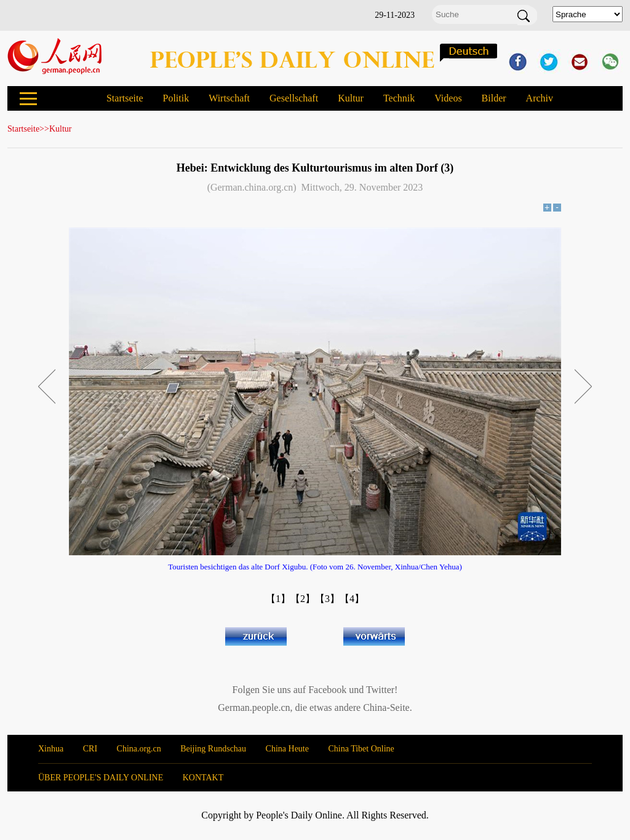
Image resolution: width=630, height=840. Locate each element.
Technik (399, 98)
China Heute (287, 749)
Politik (176, 98)
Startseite (125, 98)
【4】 (352, 599)
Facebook (327, 690)
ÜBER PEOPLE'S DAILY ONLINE (101, 778)
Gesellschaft (294, 98)
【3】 (327, 599)
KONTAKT (203, 778)
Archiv (540, 98)
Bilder (494, 98)
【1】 (278, 599)
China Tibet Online (361, 749)
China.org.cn (139, 749)
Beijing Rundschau (213, 749)
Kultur (351, 98)
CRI (90, 749)
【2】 (303, 599)
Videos (448, 98)
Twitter (380, 690)
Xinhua (51, 749)
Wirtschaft (229, 98)
